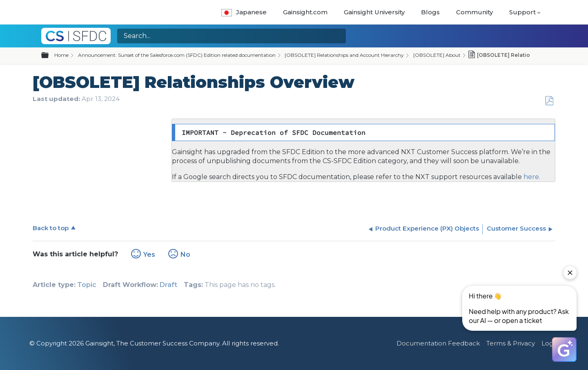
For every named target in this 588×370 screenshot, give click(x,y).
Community (474, 12)
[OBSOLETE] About (437, 55)
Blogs (430, 12)
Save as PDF (549, 101)
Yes (149, 255)
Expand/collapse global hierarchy (50, 56)
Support (522, 12)
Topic (87, 285)
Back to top (51, 228)
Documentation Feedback (438, 343)
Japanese (244, 12)
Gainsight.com (305, 12)
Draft (168, 285)
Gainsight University (374, 12)
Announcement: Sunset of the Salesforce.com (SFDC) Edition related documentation (177, 55)
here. (531, 177)
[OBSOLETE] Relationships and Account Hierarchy (344, 55)
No (185, 255)
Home (61, 55)
